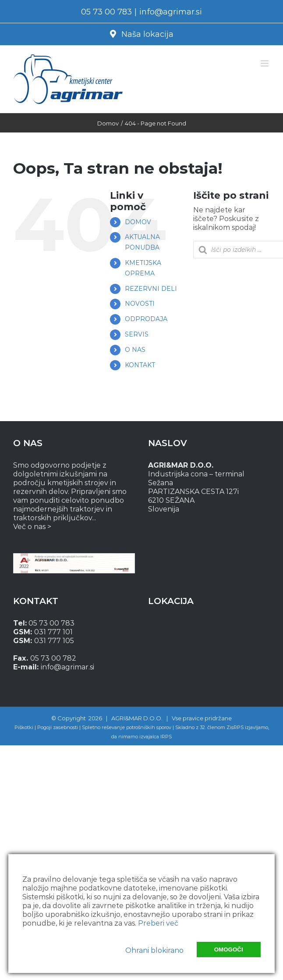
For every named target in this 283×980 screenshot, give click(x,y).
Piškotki (24, 727)
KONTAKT (140, 365)
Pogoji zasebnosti (58, 727)
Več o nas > (32, 527)
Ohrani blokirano (154, 950)
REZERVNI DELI (151, 289)
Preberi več (158, 923)
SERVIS (137, 334)
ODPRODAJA (146, 319)
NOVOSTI (140, 304)
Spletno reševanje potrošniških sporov (127, 727)
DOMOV (138, 222)
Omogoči (229, 950)
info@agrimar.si (171, 12)
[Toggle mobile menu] (265, 63)
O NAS (135, 350)
